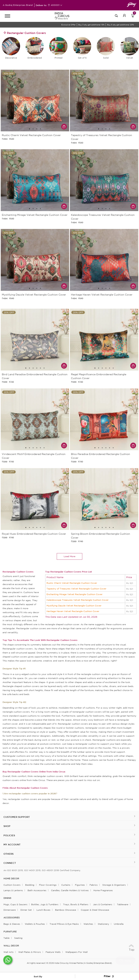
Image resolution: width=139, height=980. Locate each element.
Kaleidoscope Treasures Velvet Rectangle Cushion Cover (78, 600)
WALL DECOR (11, 946)
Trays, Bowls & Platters (76, 904)
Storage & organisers (114, 885)
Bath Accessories (37, 890)
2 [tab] (33, 129)
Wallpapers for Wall (76, 952)
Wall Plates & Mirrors (30, 952)
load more (69, 556)
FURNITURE (10, 932)
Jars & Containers (103, 904)
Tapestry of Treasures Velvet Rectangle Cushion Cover (76, 589)
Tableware (123, 904)
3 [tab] (37, 129)
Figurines (80, 885)
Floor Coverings (48, 885)
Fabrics (94, 885)
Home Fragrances (103, 890)
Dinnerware (10, 910)
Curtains (66, 885)
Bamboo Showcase (66, 910)
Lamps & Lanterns (13, 890)
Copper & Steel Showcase (95, 910)
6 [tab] (44, 368)
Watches (88, 924)
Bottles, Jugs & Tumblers (45, 904)
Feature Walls (53, 952)
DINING (7, 898)
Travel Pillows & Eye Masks (64, 924)
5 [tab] (40, 368)
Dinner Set (26, 910)
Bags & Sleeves (12, 924)
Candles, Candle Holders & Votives (70, 890)
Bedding (30, 885)
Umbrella (119, 924)
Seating (18, 938)
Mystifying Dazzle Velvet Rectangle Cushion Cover (74, 606)
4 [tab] (40, 129)
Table (6, 938)
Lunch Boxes (43, 910)
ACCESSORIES (12, 918)
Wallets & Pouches (35, 924)
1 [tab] (30, 129)
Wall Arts (8, 952)
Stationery (103, 924)
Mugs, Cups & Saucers (15, 904)
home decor (11, 879)
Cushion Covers (12, 885)
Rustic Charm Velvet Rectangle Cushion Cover (72, 583)
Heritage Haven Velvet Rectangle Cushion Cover (73, 611)
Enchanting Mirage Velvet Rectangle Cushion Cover (75, 594)
